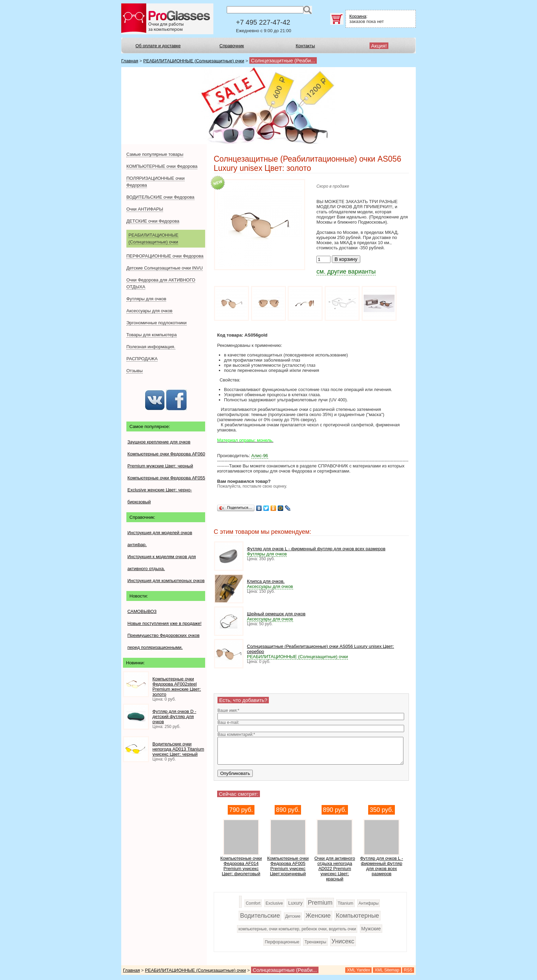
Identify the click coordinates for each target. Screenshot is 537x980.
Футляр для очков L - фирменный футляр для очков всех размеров (316, 549)
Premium (320, 903)
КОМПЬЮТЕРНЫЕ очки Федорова (162, 166)
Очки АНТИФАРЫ (145, 209)
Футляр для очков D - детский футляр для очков (174, 717)
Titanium (346, 903)
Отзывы (135, 371)
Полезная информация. (151, 347)
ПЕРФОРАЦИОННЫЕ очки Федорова (165, 256)
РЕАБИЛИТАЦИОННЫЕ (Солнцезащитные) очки (194, 61)
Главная (130, 61)
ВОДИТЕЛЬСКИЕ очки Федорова (160, 197)
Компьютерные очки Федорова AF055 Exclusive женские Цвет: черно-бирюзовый (166, 490)
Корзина (358, 16)
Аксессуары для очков (149, 311)
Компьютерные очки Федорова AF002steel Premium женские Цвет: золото (177, 687)
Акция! (379, 46)
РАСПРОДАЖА (142, 359)
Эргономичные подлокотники (157, 323)
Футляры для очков (146, 299)
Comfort (253, 903)
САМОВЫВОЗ (142, 611)
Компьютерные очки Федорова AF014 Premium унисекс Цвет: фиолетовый (241, 866)
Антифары (369, 903)
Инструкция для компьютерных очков (166, 581)
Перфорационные (282, 942)
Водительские (260, 916)
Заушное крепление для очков (159, 442)
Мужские (371, 929)
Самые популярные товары (155, 154)
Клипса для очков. (266, 581)
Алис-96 (260, 456)
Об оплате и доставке (158, 46)
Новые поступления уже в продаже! (164, 623)
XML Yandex (358, 970)
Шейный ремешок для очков (276, 614)
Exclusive (274, 903)
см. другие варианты (346, 272)
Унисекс (343, 941)
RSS (408, 970)
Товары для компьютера (152, 335)
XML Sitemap (387, 970)
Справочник (232, 46)
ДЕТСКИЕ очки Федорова (153, 221)
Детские (293, 916)
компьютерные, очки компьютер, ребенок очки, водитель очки (297, 929)
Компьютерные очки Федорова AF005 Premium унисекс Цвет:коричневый (288, 866)
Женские (318, 916)
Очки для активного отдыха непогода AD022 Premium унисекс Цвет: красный (335, 869)
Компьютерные (358, 916)
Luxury (295, 903)
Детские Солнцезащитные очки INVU (165, 268)
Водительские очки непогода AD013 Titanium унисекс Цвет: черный (178, 749)
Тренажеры (315, 942)
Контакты (305, 46)
